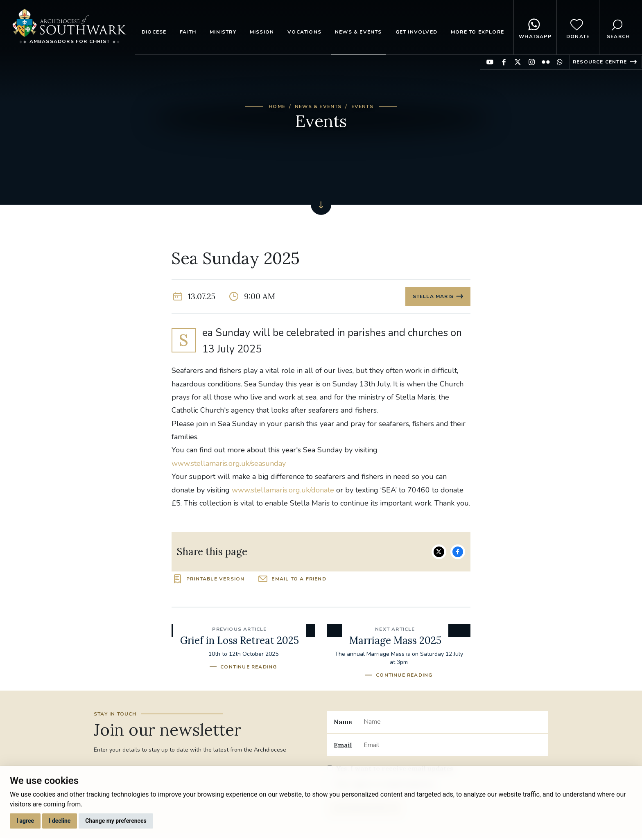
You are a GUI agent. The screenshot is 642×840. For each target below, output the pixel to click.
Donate (578, 27)
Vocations (304, 32)
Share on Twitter (439, 553)
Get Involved (416, 32)
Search (618, 27)
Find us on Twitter (518, 62)
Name (343, 723)
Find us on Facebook (504, 62)
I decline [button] (60, 821)
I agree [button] (25, 821)
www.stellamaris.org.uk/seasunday (229, 464)
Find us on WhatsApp (559, 62)
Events (362, 106)
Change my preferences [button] (116, 821)
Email (343, 746)
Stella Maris (433, 297)
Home (277, 106)
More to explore (477, 32)
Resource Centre (600, 62)
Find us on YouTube (490, 62)
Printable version (215, 580)
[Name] (453, 723)
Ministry (223, 32)
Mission (262, 32)
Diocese (154, 32)
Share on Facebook (458, 553)
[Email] (453, 746)
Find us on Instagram (532, 62)
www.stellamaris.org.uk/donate (283, 491)
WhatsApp (535, 27)
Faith (188, 32)
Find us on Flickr (546, 62)
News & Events (358, 32)
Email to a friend (299, 580)
